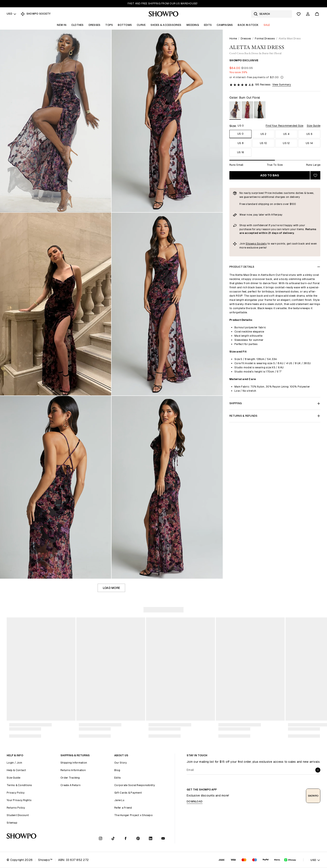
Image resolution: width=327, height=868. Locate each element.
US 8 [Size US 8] (240, 143)
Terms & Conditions (19, 785)
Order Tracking (70, 778)
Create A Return (70, 785)
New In (62, 25)
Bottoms (125, 25)
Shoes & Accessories (166, 25)
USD (12, 14)
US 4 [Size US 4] (286, 134)
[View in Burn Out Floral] (235, 111)
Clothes (77, 25)
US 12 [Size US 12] (286, 143)
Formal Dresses (265, 38)
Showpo (251, 244)
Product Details (275, 267)
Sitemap (12, 823)
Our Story (121, 763)
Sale (267, 25)
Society (262, 244)
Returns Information (73, 770)
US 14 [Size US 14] (309, 143)
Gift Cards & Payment (128, 793)
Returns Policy (16, 808)
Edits (208, 25)
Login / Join (14, 763)
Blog (117, 770)
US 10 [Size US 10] (263, 143)
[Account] (308, 14)
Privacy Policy (16, 793)
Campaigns (225, 25)
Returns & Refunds (275, 416)
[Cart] (317, 14)
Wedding (193, 25)
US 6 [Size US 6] (309, 134)
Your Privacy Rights (19, 800)
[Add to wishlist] (315, 175)
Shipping (275, 403)
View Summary (282, 85)
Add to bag (270, 175)
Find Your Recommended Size (285, 126)
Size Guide (314, 126)
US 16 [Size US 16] (240, 152)
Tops (109, 25)
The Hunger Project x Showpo (133, 815)
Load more (111, 588)
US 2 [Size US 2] (263, 134)
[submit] (318, 770)
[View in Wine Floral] (247, 111)
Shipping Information (74, 763)
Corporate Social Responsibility (135, 785)
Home (233, 38)
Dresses (95, 25)
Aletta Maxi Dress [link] (290, 38)
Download (195, 801)
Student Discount (18, 815)
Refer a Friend (123, 808)
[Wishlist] (299, 14)
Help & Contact (16, 770)
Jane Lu (119, 800)
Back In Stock (248, 25)
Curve (141, 25)
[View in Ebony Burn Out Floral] (260, 111)
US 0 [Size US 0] (240, 134)
